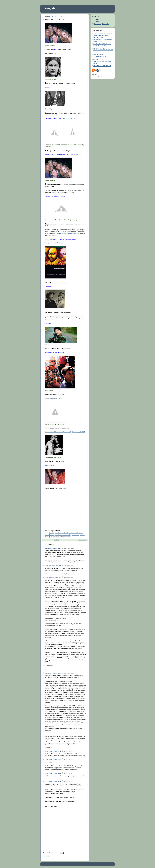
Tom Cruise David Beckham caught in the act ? (58, 432)
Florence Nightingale (77, 533)
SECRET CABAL (67, 119)
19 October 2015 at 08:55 (54, 578)
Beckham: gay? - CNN (78, 432)
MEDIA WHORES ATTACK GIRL (103, 33)
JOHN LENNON (49, 465)
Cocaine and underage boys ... (53, 398)
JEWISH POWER (98, 59)
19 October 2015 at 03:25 (54, 548)
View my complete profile (101, 24)
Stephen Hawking (66, 537)
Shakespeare (57, 537)
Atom (62, 853)
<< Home (46, 856)
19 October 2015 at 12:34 (54, 751)
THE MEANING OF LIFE (100, 57)
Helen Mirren (58, 535)
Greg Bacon (67, 566)
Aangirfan (51, 8)
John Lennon (75, 535)
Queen (51, 537)
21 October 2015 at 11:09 (54, 782)
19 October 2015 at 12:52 (54, 760)
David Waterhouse (66, 234)
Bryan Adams (75, 234)
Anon (98, 21)
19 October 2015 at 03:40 (54, 566)
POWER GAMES (98, 54)
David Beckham (59, 533)
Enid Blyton (68, 533)
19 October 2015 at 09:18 (54, 673)
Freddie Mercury (49, 535)
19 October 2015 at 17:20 (54, 773)
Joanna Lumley (67, 535)
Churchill (52, 533)
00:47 (57, 540)
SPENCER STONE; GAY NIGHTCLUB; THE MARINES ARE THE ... (103, 50)
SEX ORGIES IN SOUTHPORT (102, 66)
